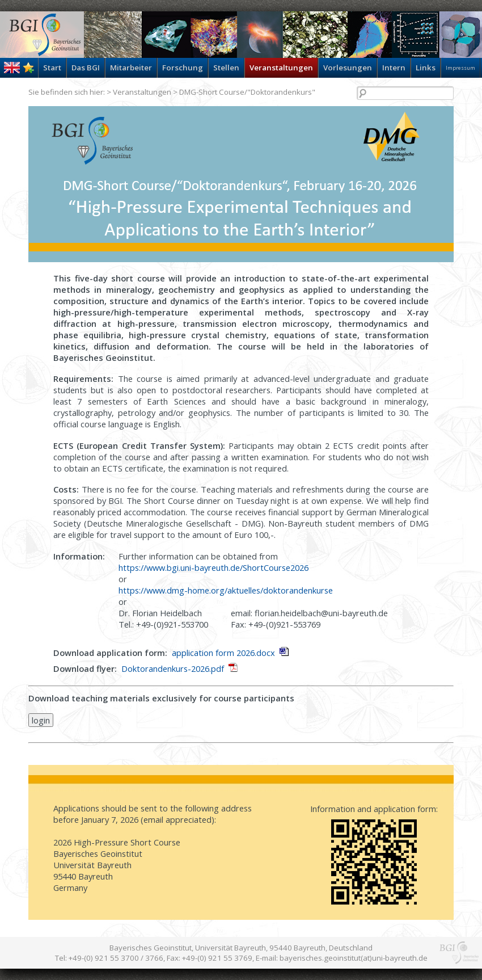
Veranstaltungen (281, 68)
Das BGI (86, 68)
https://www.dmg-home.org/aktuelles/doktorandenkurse (226, 590)
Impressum (460, 68)
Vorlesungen (348, 68)
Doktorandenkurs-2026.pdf (173, 668)
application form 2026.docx (223, 653)
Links (426, 68)
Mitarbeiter (131, 68)
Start (52, 68)
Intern (394, 68)
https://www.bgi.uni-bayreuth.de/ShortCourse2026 (213, 567)
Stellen (226, 68)
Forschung (183, 68)
